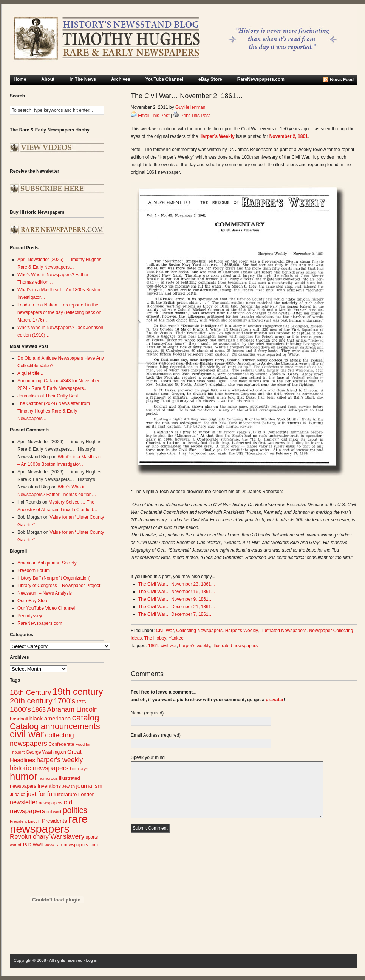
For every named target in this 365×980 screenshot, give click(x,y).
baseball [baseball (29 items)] (19, 719)
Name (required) (147, 713)
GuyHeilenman (190, 107)
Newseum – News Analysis (45, 593)
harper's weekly (195, 646)
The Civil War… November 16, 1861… (177, 592)
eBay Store (210, 79)
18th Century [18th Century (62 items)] (31, 692)
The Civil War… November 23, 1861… (177, 584)
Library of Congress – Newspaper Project (59, 586)
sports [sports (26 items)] (92, 837)
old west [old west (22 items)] (54, 812)
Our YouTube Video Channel (46, 608)
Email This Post (154, 116)
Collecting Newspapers (199, 631)
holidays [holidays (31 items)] (79, 769)
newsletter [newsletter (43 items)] (24, 802)
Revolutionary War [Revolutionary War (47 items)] (36, 837)
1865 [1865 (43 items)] (39, 709)
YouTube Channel (164, 79)
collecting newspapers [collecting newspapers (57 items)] (42, 739)
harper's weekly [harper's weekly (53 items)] (60, 760)
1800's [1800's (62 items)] (20, 709)
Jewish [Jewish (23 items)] (68, 786)
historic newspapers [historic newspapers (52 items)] (39, 768)
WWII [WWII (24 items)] (38, 845)
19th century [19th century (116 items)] (78, 692)
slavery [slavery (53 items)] (74, 836)
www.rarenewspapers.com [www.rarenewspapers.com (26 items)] (71, 845)
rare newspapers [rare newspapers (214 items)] (49, 824)
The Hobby (155, 638)
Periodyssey (30, 616)
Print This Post (195, 116)
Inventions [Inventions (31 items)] (49, 786)
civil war (169, 646)
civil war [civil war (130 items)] (27, 734)
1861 (153, 646)
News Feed (342, 80)
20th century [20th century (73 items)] (31, 701)
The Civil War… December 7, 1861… (176, 614)
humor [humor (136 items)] (24, 776)
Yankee (176, 638)
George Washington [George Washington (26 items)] (46, 752)
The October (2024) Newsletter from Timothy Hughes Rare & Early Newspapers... (54, 411)
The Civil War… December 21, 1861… (177, 607)
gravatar (275, 700)
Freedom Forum (34, 570)
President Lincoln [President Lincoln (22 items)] (25, 821)
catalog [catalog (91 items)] (86, 718)
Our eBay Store (33, 601)
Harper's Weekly (242, 631)
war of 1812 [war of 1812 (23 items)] (21, 845)
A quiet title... (30, 373)
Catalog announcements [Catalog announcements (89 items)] (55, 726)
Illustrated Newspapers (283, 631)
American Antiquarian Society (47, 563)
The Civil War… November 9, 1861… (176, 599)
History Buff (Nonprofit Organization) (54, 578)
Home (20, 79)
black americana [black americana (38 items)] (50, 718)
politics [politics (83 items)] (75, 810)
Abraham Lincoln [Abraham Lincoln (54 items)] (72, 709)
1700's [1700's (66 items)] (64, 701)
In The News (83, 79)
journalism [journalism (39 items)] (90, 786)
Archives (121, 79)
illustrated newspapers (235, 646)
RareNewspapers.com (261, 79)
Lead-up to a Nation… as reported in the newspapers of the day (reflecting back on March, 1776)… (59, 312)
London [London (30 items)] (87, 794)
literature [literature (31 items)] (67, 794)
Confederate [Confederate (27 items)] (61, 744)
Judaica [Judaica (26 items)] (18, 795)
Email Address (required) (156, 735)
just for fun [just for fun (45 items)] (41, 794)
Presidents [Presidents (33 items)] (54, 821)
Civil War (165, 631)
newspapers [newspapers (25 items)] (50, 803)
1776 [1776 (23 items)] (81, 702)
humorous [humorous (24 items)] (48, 778)
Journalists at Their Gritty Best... (50, 396)
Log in (92, 960)
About (48, 79)
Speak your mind (148, 757)
